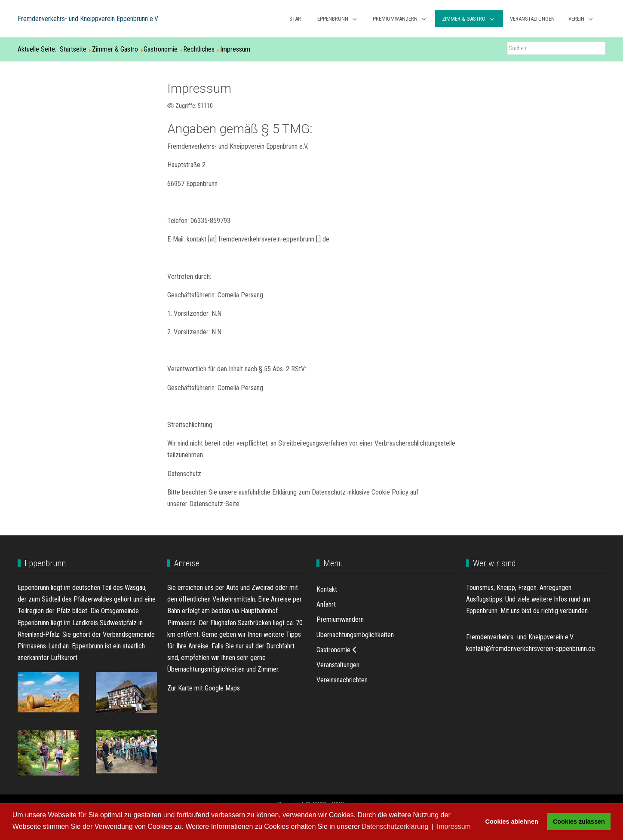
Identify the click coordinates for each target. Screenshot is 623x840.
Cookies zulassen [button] (579, 822)
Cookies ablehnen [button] (512, 822)
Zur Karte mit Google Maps (204, 688)
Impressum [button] (454, 826)
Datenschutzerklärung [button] (395, 826)
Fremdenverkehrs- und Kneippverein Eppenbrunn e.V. (88, 19)
